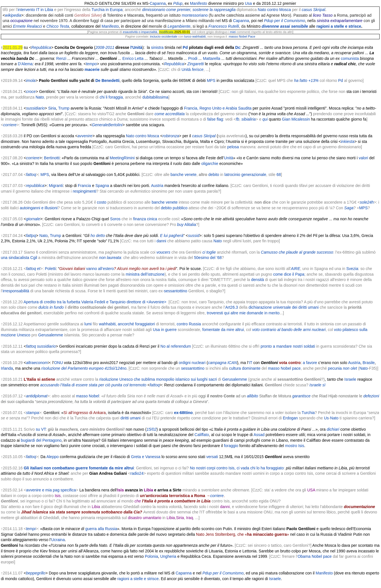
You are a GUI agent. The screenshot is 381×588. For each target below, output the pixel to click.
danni (161, 241)
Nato (262, 10)
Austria (157, 186)
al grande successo (316, 252)
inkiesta (348, 141)
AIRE (296, 269)
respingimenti (84, 191)
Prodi (193, 58)
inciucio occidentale (164, 36)
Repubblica (41, 47)
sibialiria (249, 119)
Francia (84, 186)
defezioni (371, 396)
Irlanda (7, 368)
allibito (252, 396)
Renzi (61, 58)
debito (214, 175)
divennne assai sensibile (285, 26)
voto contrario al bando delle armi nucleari (289, 330)
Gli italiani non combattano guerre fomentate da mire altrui (79, 468)
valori (363, 158)
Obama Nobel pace (315, 556)
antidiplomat (37, 396)
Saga (349, 208)
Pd (185, 47)
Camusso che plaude (280, 252)
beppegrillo (36, 573)
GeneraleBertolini (107, 125)
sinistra (157, 47)
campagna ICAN (222, 363)
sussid (194, 236)
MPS (211, 80)
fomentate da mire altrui (223, 330)
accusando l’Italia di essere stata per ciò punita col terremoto (93, 385)
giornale (33, 219)
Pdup (178, 3)
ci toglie (209, 252)
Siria (52, 108)
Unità (186, 69)
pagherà (176, 236)
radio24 (137, 473)
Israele (350, 379)
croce (31, 92)
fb (238, 119)
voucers (163, 252)
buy (180, 225)
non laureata (110, 258)
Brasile (369, 363)
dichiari (333, 429)
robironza (171, 136)
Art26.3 (231, 307)
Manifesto (198, 3)
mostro (291, 446)
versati (212, 457)
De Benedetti (108, 80)
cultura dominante (245, 368)
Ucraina (58, 540)
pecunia (335, 368)
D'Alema (25, 64)
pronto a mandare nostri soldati (288, 346)
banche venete (184, 175)
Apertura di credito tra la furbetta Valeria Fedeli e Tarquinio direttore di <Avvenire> (95, 302)
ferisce (198, 69)
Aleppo (53, 457)
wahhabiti (199, 36)
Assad (259, 435)
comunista (350, 58)
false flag (215, 119)
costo (102, 202)
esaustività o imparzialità (140, 32)
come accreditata (170, 114)
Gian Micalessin (296, 119)
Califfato (202, 435)
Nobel (94, 396)
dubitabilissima (155, 97)
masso (233, 36)
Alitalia (190, 225)
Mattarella (211, 58)
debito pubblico (174, 208)
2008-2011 (105, 47)
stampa (32, 413)
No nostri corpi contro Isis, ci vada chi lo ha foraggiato (237, 468)
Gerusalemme (51, 335)
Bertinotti (52, 158)
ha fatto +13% (306, 80)
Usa (248, 3)
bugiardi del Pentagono (41, 440)
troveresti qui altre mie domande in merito (243, 313)
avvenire (85, 136)
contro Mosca (279, 10)
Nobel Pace (247, 36)
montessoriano (195, 15)
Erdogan (290, 418)
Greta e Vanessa (146, 457)
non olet (350, 368)
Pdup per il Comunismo (285, 21)
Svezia (352, 269)
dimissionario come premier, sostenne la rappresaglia (189, 10)
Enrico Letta (133, 58)
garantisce (301, 396)
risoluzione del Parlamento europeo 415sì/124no (84, 368)
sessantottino (176, 291)
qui (265, 119)
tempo (91, 64)
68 (279, 175)
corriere (10, 125)
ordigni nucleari (192, 363)
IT (251, 363)
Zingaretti (195, 64)
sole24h (367, 202)
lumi (88, 324)
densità (257, 280)
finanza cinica (145, 219)
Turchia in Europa (107, 10)
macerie (92, 69)
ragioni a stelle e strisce (339, 26)
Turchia (308, 413)
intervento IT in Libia (35, 10)
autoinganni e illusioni (39, 208)
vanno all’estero (100, 269)
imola (31, 80)
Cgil (34, 258)
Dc (238, 47)
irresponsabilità (16, 291)
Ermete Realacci (28, 26)
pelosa (233, 147)
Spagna (102, 186)
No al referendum (176, 346)
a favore (310, 363)
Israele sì (318, 385)
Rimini (129, 158)
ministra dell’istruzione (145, 274)
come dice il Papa (289, 274)
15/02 (152, 429)
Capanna (158, 3)
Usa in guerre (165, 330)
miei (233, 32)
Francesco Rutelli (224, 26)
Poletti (50, 269)
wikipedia (13, 15)
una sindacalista (15, 258)
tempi (31, 529)
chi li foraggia (111, 97)
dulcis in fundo (51, 307)
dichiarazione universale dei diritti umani (284, 307)
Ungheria (168, 556)
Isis (301, 446)
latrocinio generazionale (245, 175)
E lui (164, 236)
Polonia (152, 556)
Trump (64, 108)
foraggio (231, 446)
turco (188, 36)
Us (326, 418)
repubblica (35, 186)
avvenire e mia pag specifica (51, 490)
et (39, 269)
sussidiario (35, 108)
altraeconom (37, 363)
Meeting (117, 158)
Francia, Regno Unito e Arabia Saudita (218, 108)
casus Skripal (313, 10)
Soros (115, 219)
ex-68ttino (183, 413)
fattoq (31, 175)
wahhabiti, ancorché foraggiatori (127, 324)
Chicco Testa (58, 26)
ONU (58, 363)
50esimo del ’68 (208, 258)
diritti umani (130, 418)
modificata (166, 32)
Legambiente (179, 26)
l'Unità (136, 47)
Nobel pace (291, 368)
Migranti (56, 186)
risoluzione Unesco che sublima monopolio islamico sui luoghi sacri (158, 379)
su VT (41, 429)
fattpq (31, 236)
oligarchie (210, 164)
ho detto (98, 236)
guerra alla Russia (101, 529)
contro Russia (189, 324)
